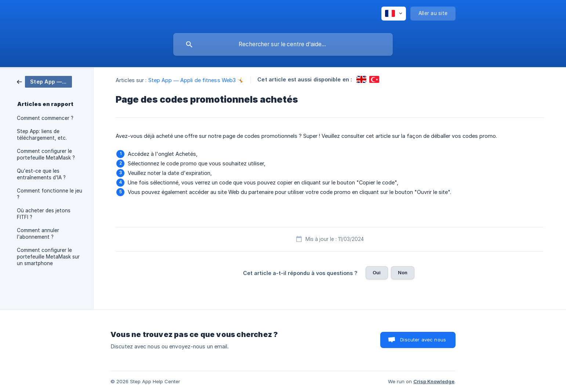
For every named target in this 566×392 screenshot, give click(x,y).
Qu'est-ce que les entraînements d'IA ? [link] (41, 174)
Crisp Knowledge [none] (434, 381)
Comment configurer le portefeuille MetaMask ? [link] (46, 154)
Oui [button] (377, 272)
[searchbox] (283, 44)
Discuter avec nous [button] (423, 340)
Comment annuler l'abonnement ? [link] (38, 234)
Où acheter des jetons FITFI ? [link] (44, 214)
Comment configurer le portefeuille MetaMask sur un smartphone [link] (48, 257)
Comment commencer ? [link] (45, 118)
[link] (44, 81)
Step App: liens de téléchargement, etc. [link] (42, 135)
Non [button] (403, 272)
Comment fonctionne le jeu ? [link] (50, 194)
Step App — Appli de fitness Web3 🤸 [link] (196, 80)
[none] (394, 14)
